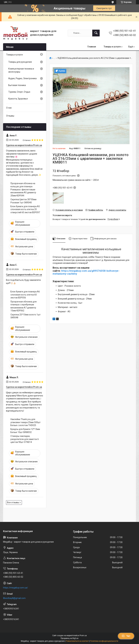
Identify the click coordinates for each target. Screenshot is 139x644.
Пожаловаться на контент (77, 641)
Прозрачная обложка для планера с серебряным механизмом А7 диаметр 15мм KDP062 (24, 306)
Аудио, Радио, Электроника (22, 78)
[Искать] (96, 33)
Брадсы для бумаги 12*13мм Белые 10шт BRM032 (25, 431)
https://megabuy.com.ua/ (16, 588)
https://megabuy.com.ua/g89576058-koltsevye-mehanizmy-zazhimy (86, 272)
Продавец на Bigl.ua (69, 638)
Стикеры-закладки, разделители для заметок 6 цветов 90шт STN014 (25, 439)
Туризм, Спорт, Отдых (19, 92)
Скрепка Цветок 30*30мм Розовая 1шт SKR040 (23, 201)
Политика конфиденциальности (104, 641)
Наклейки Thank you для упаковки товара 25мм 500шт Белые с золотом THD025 (26, 422)
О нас (9, 108)
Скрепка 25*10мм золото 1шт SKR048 (26, 316)
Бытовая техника (17, 85)
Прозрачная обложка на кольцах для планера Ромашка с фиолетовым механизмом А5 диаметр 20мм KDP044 (23, 189)
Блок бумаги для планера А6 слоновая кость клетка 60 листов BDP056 (25, 295)
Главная (92, 47)
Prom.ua (83, 636)
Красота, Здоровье (18, 99)
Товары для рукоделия (20, 62)
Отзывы (10, 116)
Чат (126, 636)
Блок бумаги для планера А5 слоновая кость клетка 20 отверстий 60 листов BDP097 (25, 209)
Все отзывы (13, 502)
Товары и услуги (112, 47)
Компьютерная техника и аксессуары (21, 70)
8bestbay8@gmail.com (14, 598)
